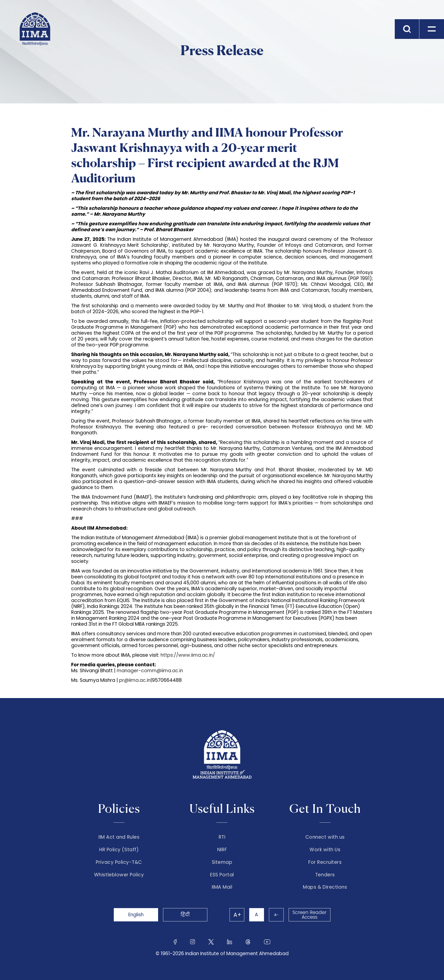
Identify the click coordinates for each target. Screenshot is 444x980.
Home (26, 109)
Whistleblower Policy (119, 875)
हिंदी (185, 915)
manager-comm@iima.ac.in (150, 671)
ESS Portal (222, 875)
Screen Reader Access (310, 915)
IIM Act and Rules (119, 837)
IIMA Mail (222, 887)
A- (276, 915)
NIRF (222, 850)
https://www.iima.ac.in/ (188, 655)
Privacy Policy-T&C (119, 862)
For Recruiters (325, 862)
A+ (237, 915)
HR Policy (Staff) (119, 850)
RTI (222, 837)
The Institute (60, 109)
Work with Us (325, 850)
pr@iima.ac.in (135, 680)
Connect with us (325, 837)
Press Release (106, 109)
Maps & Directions (325, 887)
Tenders (325, 875)
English (136, 915)
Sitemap (222, 862)
